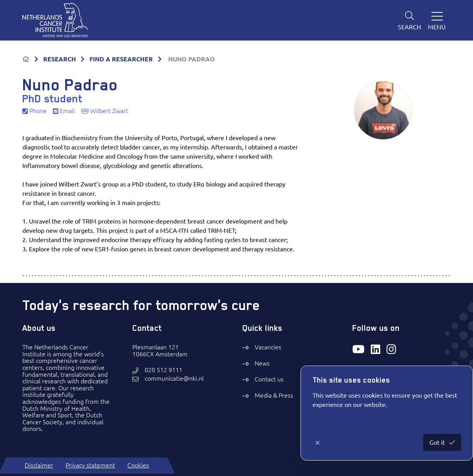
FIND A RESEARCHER (121, 59)
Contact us (269, 379)
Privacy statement (90, 465)
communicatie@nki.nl (174, 379)
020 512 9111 (164, 370)
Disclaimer (39, 465)
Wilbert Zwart (105, 111)
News (262, 363)
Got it (438, 442)
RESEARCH (60, 59)
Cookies (138, 465)
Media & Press (274, 395)
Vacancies (268, 347)
